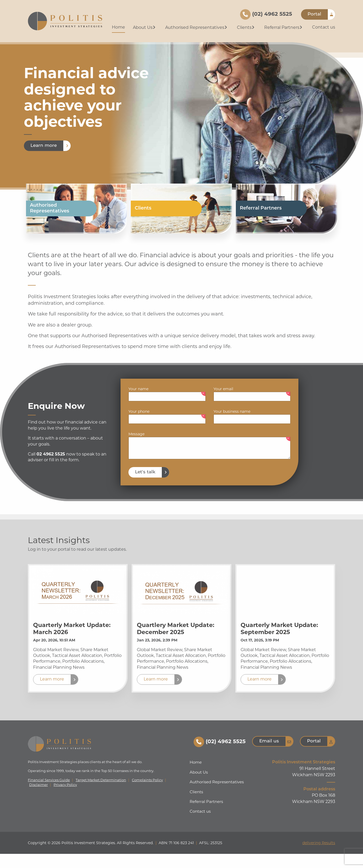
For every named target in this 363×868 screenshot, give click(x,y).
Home (118, 27)
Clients (246, 27)
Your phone (139, 426)
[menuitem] (118, 28)
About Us (145, 27)
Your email (223, 403)
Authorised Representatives (197, 27)
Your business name (232, 426)
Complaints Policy (147, 794)
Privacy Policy (65, 799)
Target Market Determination (101, 794)
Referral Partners (284, 27)
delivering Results (319, 857)
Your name (138, 403)
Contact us (324, 27)
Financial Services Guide (49, 794)
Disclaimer (38, 799)
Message (136, 448)
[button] (56, 694)
